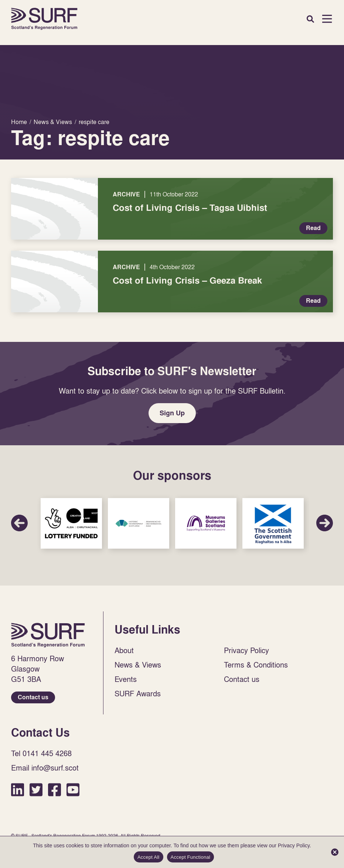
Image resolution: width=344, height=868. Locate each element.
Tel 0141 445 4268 (41, 753)
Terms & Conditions (256, 665)
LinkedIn (18, 790)
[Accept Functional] (335, 852)
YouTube (73, 790)
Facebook (55, 790)
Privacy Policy (246, 650)
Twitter (36, 790)
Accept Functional (191, 857)
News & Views (138, 665)
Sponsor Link (71, 523)
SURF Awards (138, 693)
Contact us (33, 697)
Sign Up (172, 413)
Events (126, 679)
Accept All (149, 857)
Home (44, 19)
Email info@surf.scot (45, 768)
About (124, 650)
